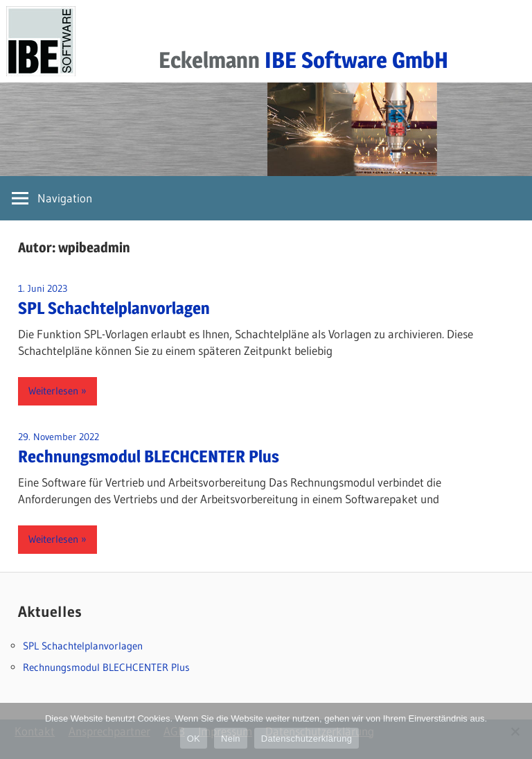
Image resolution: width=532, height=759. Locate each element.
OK (194, 739)
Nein (231, 739)
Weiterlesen (53, 391)
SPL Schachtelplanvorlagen (114, 308)
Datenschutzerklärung (307, 739)
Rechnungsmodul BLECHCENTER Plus (149, 456)
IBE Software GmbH (356, 60)
